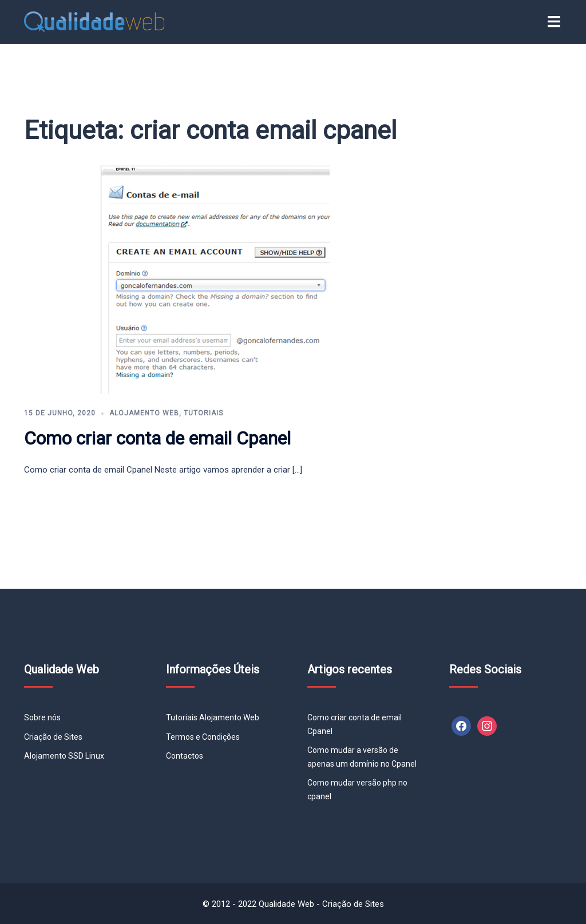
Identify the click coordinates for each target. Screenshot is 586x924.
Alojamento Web (144, 413)
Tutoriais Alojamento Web (213, 717)
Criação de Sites (53, 737)
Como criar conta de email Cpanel (157, 438)
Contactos (185, 756)
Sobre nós (42, 717)
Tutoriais (203, 413)
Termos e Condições (203, 737)
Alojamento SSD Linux (64, 756)
